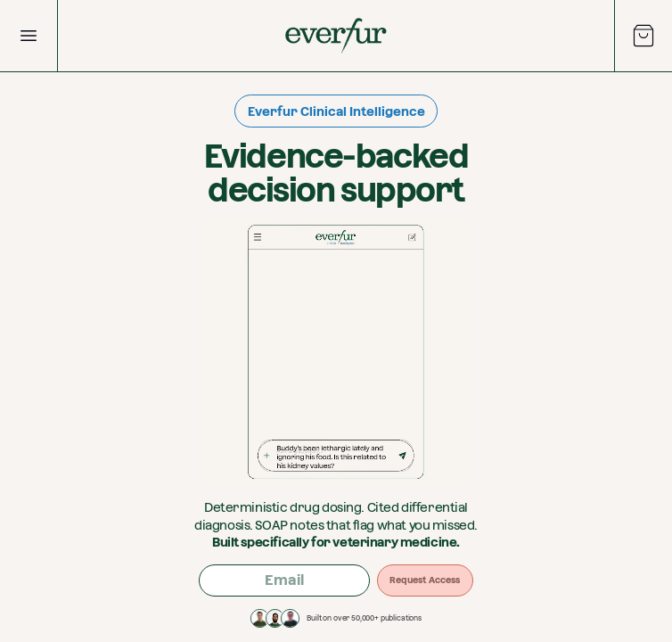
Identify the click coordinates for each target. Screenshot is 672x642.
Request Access (425, 580)
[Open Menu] (29, 36)
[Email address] (284, 580)
